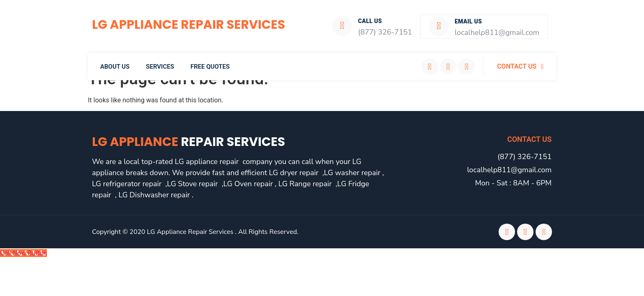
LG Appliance (189, 141)
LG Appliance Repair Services (189, 25)
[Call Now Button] (23, 252)
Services (160, 66)
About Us (115, 66)
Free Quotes (210, 66)
